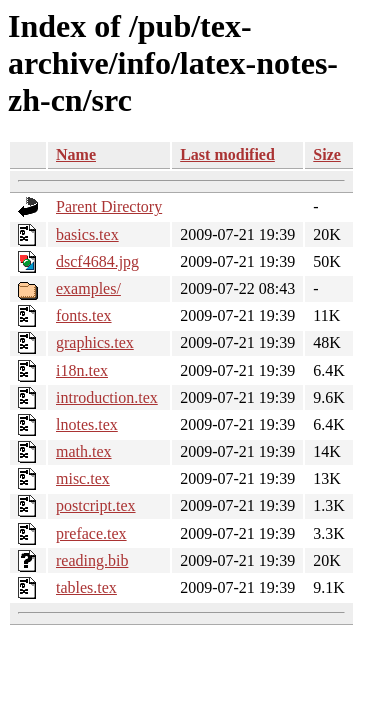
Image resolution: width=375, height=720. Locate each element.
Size (327, 154)
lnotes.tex (87, 424)
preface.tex (91, 533)
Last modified (227, 154)
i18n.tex (82, 370)
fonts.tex (84, 315)
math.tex (84, 451)
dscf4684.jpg (97, 261)
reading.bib (92, 560)
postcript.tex (96, 505)
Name (76, 154)
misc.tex (83, 478)
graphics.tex (95, 342)
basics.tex (87, 234)
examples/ (88, 288)
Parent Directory (109, 206)
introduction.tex (107, 397)
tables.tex (86, 587)
